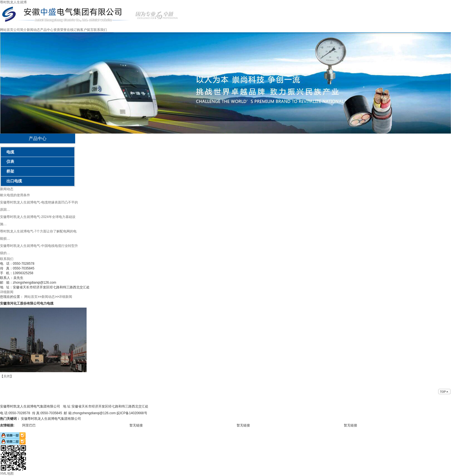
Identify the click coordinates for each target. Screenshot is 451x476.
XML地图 (7, 473)
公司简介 (20, 30)
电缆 (10, 152)
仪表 (10, 161)
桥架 (10, 171)
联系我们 (100, 30)
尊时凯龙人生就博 (13, 2)
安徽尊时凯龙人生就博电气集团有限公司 (51, 419)
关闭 (7, 376)
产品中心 (47, 30)
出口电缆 (14, 181)
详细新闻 (7, 292)
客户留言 (87, 30)
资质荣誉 (60, 30)
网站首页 (7, 30)
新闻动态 (33, 30)
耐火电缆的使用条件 (15, 195)
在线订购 (73, 30)
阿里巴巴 (29, 425)
